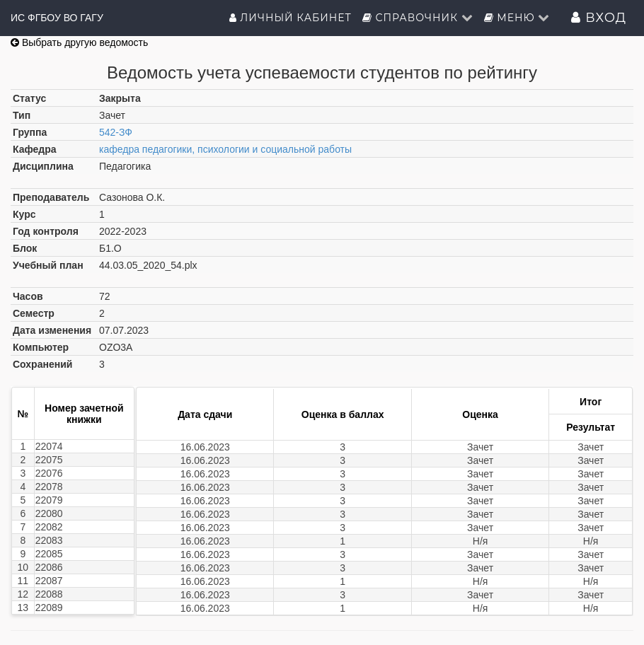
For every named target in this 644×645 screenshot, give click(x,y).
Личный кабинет (291, 18)
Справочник (418, 18)
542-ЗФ (116, 132)
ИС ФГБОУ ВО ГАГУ (57, 18)
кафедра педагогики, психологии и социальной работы (225, 149)
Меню (517, 18)
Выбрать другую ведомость (79, 42)
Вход (599, 18)
